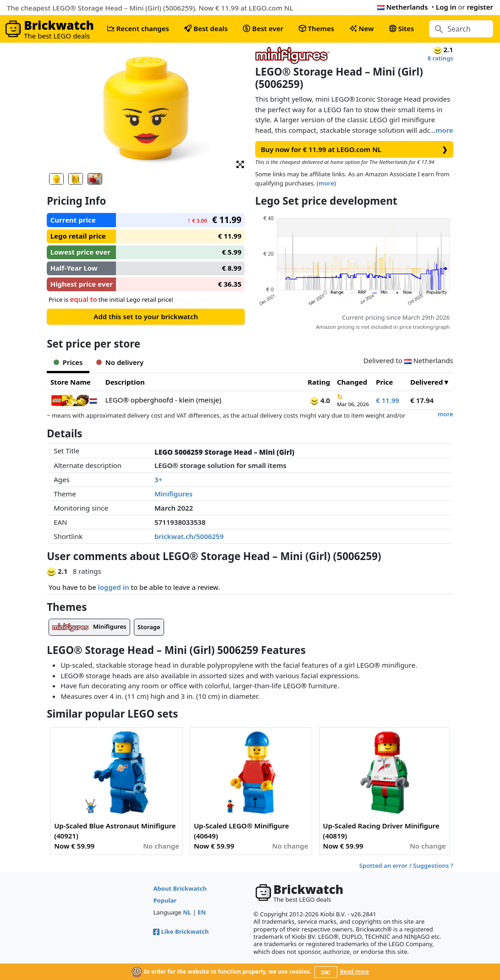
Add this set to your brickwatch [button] (146, 316)
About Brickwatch (180, 888)
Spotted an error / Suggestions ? (406, 866)
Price (384, 382)
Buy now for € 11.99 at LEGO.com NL (354, 150)
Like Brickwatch (181, 931)
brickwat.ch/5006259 (189, 536)
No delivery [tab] (120, 362)
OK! (326, 972)
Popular (165, 900)
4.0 (320, 400)
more (444, 130)
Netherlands (403, 7)
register (480, 7)
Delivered (426, 382)
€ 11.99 (387, 400)
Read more (354, 972)
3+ (158, 479)
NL (187, 912)
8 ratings (440, 58)
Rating (319, 382)
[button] (240, 164)
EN (202, 912)
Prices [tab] (68, 362)
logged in (114, 587)
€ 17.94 (422, 400)
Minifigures (173, 494)
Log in (446, 7)
